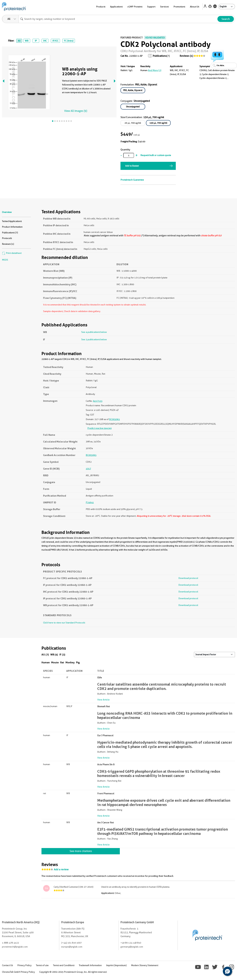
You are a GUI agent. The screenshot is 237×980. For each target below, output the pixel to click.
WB (27, 41)
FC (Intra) (69, 41)
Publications (160, 56)
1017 (88, 469)
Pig (78, 662)
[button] (227, 971)
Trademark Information (90, 965)
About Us (195, 7)
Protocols (7, 238)
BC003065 (114, 419)
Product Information (12, 227)
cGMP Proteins (135, 7)
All (19, 41)
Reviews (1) (186, 56)
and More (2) (155, 70)
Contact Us (7, 965)
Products (101, 7)
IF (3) (62, 655)
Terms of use (42, 965)
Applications (116, 7)
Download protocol (188, 578)
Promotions (179, 7)
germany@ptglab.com (132, 947)
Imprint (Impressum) (116, 965)
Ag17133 (98, 401)
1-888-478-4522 (10, 943)
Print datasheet (12, 253)
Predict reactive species (99, 428)
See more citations (81, 851)
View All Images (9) (76, 111)
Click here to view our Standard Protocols (64, 623)
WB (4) (54, 655)
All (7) (45, 655)
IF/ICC (55, 41)
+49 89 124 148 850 (131, 943)
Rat (62, 662)
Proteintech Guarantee (132, 180)
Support (151, 7)
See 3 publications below (94, 339)
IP (36, 41)
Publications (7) (10, 233)
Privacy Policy (24, 965)
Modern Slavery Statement (145, 965)
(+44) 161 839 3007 (71, 943)
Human (46, 662)
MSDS (5, 260)
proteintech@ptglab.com (15, 947)
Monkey (70, 662)
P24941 (90, 502)
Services (164, 7)
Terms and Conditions (64, 965)
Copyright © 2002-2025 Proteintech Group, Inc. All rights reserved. (73, 972)
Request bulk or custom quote (156, 155)
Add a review (61, 869)
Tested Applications (12, 221)
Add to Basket (132, 166)
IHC (45, 41)
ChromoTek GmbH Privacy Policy (18, 972)
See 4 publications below (94, 332)
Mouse (55, 662)
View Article (103, 700)
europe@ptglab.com (72, 947)
